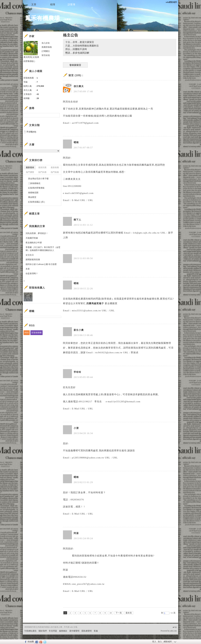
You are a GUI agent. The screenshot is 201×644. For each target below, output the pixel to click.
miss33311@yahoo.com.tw (86, 311)
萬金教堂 (32, 197)
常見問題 (53, 631)
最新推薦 (55, 167)
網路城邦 (168, 642)
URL (91, 200)
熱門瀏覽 (30, 172)
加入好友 (46, 43)
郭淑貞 (135, 352)
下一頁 (119, 613)
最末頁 (129, 613)
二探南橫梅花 (34, 183)
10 (111, 613)
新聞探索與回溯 (33, 260)
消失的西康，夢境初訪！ (37, 233)
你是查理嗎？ (32, 274)
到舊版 (68, 19)
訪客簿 (71, 4)
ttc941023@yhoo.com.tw (109, 352)
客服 (96, 631)
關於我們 (43, 631)
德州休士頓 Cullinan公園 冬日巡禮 (41, 264)
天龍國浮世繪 (32, 238)
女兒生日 (30, 255)
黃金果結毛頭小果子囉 (38, 179)
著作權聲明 (74, 631)
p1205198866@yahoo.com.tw (88, 458)
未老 (28, 269)
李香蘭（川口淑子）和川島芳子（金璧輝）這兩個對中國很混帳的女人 (43, 249)
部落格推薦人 (37, 288)
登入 (154, 642)
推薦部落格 (47, 47)
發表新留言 (75, 65)
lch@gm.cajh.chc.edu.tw (146, 233)
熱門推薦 (55, 172)
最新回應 (42, 167)
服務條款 (63, 631)
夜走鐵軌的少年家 (34, 243)
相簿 (53, 4)
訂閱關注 (46, 51)
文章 (34, 4)
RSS (27, 333)
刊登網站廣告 (30, 631)
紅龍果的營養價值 (36, 188)
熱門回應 (42, 172)
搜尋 (57, 115)
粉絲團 (31, 642)
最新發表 (30, 167)
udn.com (173, 631)
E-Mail (76, 200)
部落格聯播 (37, 333)
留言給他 (46, 55)
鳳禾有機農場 (43, 18)
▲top (175, 627)
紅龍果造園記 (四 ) (37, 202)
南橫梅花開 (33, 193)
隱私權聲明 (87, 631)
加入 (160, 642)
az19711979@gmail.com (85, 123)
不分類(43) (31, 132)
